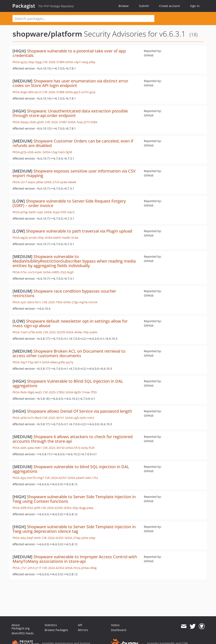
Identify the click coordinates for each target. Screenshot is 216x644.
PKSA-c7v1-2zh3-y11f (27, 568)
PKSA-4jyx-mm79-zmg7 (28, 478)
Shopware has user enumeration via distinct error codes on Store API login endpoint (70, 83)
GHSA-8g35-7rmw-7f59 (81, 392)
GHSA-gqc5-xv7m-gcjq (80, 92)
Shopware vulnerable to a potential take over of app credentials (69, 53)
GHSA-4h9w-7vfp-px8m (82, 332)
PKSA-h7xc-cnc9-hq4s (27, 272)
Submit (144, 6)
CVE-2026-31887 (56, 122)
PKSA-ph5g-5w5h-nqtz (28, 212)
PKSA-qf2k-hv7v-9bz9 (27, 418)
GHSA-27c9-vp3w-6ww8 (60, 182)
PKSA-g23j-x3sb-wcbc (27, 152)
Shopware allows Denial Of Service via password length (79, 411)
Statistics (51, 625)
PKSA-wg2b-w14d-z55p (28, 238)
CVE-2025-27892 (54, 392)
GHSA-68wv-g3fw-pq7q (57, 362)
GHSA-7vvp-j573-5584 (83, 122)
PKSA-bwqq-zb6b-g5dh (28, 122)
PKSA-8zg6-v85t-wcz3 (27, 92)
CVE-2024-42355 (53, 538)
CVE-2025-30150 (54, 448)
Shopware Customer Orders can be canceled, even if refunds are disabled (73, 143)
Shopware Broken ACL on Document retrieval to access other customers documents (69, 353)
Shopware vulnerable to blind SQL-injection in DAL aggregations (71, 469)
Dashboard (119, 630)
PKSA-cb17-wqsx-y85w (28, 182)
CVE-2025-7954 (52, 302)
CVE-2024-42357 (56, 478)
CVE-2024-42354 (53, 568)
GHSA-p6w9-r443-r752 (83, 478)
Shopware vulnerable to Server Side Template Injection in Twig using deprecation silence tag (74, 529)
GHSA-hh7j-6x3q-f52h (80, 448)
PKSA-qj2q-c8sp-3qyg (27, 62)
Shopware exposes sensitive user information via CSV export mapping (74, 173)
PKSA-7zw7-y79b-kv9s (27, 332)
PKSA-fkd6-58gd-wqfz (27, 392)
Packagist (24, 6)
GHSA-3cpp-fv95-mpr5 (59, 212)
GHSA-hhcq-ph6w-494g (81, 568)
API (80, 625)
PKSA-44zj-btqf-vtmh (27, 538)
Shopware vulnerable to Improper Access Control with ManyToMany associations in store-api (75, 559)
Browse (124, 6)
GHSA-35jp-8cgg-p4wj (79, 508)
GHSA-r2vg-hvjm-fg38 (57, 152)
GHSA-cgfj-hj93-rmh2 (80, 418)
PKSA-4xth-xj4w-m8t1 (27, 448)
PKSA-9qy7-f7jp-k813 (27, 362)
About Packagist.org (21, 627)
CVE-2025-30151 (53, 418)
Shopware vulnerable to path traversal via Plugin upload (79, 231)
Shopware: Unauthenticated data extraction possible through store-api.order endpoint (70, 113)
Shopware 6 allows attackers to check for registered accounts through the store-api (73, 439)
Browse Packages (56, 630)
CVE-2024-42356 (52, 508)
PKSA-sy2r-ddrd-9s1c (27, 302)
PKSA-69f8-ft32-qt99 (26, 508)
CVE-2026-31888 (53, 92)
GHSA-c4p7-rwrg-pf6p (80, 62)
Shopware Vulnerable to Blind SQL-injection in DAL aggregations (68, 383)
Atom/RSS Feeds (23, 633)
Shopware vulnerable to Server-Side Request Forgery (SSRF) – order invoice (69, 203)
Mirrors (83, 630)
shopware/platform (47, 34)
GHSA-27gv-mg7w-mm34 (80, 302)
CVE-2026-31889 (54, 62)
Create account (169, 6)
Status (115, 625)
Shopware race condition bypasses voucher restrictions (64, 293)
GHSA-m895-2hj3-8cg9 (58, 272)
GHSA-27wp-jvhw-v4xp (80, 538)
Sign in (195, 6)
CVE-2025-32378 (54, 332)
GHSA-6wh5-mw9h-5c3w (62, 238)
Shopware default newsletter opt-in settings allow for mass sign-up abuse (70, 323)
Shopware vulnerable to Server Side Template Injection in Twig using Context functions (74, 499)
